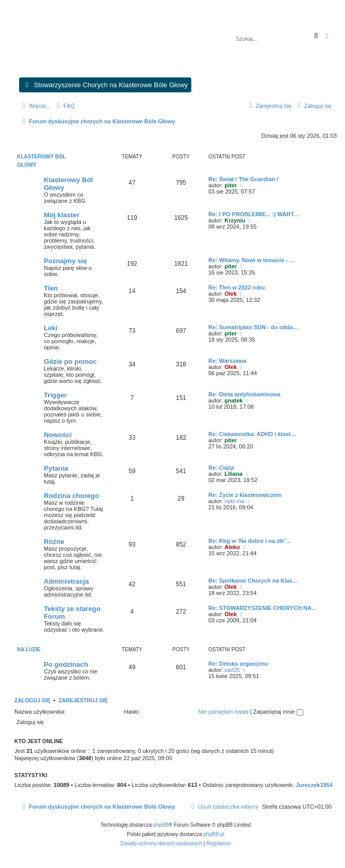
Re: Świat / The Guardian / (243, 179)
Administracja (66, 581)
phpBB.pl (214, 834)
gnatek (233, 400)
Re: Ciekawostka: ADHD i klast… (252, 434)
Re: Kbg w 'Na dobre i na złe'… (250, 541)
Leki (51, 328)
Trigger (55, 395)
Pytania (56, 468)
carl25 (232, 670)
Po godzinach (66, 664)
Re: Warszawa (227, 361)
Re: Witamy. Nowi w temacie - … (252, 260)
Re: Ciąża (221, 468)
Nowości (58, 435)
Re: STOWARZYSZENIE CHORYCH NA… (263, 608)
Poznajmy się (65, 261)
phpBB (161, 825)
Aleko (232, 547)
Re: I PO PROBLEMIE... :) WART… (254, 214)
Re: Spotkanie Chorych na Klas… (253, 581)
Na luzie (29, 649)
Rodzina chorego (71, 496)
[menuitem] (64, 106)
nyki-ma (234, 501)
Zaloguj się (32, 700)
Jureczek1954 (314, 785)
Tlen (51, 288)
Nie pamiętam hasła (224, 712)
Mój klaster (62, 215)
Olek (231, 294)
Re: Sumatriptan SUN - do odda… (253, 327)
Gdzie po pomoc (70, 361)
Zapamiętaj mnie (278, 712)
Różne (54, 542)
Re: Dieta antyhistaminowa (244, 394)
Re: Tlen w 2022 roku (236, 287)
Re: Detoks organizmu (238, 664)
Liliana (233, 474)
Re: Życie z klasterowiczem (245, 495)
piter (231, 185)
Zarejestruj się (83, 700)
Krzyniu (235, 220)
